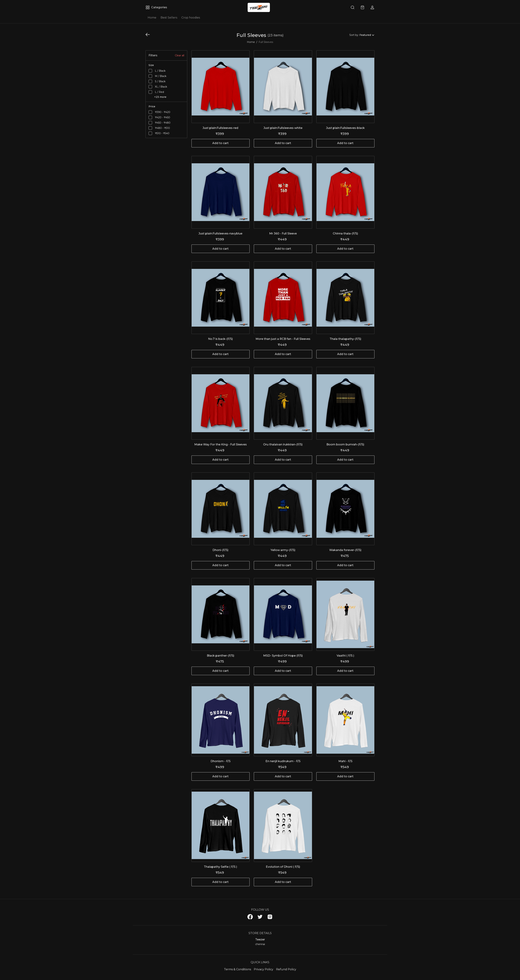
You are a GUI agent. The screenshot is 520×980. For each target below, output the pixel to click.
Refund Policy (286, 969)
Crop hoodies (191, 18)
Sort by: (354, 35)
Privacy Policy (264, 969)
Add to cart (220, 143)
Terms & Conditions (237, 969)
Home (152, 18)
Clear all (180, 55)
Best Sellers (169, 18)
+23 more (160, 97)
